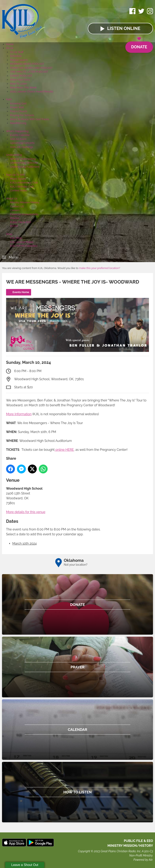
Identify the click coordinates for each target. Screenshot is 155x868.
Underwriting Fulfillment (25, 167)
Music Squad (18, 179)
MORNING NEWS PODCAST (27, 64)
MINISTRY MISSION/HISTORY (130, 846)
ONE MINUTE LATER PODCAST (29, 72)
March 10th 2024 (25, 544)
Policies (15, 218)
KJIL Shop (16, 238)
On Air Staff (17, 52)
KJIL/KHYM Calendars (24, 246)
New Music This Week (23, 87)
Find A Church (19, 111)
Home (10, 44)
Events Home (21, 292)
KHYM (14, 226)
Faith (9, 99)
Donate (139, 46)
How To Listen (19, 84)
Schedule (16, 56)
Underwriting (14, 155)
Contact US (17, 206)
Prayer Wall (17, 107)
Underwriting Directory (24, 163)
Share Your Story (20, 80)
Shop (9, 234)
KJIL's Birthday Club (22, 187)
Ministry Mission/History (25, 202)
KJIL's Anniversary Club (24, 183)
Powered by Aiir (143, 860)
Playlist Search (19, 60)
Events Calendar (20, 135)
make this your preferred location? (99, 268)
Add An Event (18, 139)
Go (120, 13)
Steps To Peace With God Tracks (30, 119)
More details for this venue (26, 512)
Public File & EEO (20, 222)
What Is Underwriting (23, 159)
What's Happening (17, 131)
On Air (10, 48)
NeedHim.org (18, 123)
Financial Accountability (24, 214)
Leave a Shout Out (25, 865)
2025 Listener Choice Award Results (32, 92)
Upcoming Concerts (22, 143)
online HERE (64, 450)
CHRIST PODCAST (21, 76)
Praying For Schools (22, 115)
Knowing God (18, 103)
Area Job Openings (22, 147)
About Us (12, 198)
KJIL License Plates (22, 242)
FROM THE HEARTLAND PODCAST (31, 68)
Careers (15, 210)
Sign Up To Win (15, 175)
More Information (19, 414)
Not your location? (76, 565)
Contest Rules (19, 190)
